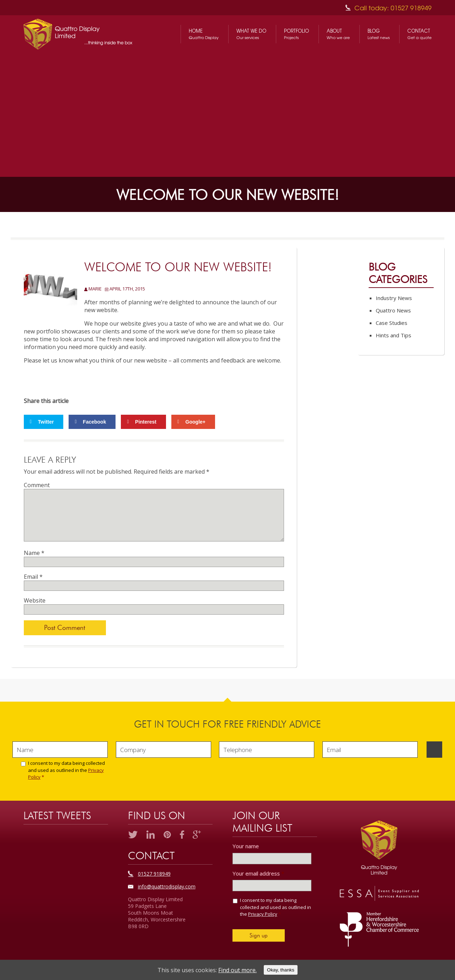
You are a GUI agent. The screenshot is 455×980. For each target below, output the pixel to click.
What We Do (251, 34)
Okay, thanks (281, 970)
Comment (37, 485)
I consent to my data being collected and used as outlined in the (66, 770)
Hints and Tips (394, 335)
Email (33, 577)
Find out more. (237, 970)
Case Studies (392, 323)
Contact (419, 34)
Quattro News (393, 310)
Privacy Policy (263, 914)
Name (34, 553)
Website (35, 600)
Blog (379, 34)
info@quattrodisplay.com (167, 886)
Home (204, 34)
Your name (246, 846)
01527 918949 (154, 874)
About (338, 34)
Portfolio (296, 34)
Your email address (258, 874)
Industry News (394, 298)
